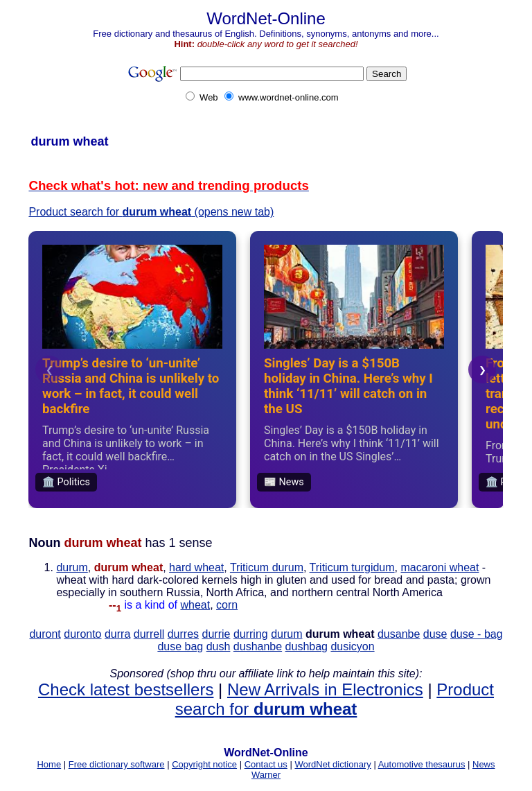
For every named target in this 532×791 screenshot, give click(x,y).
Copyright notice (204, 764)
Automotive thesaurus (422, 764)
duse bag (180, 646)
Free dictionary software (117, 764)
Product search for (335, 699)
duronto (82, 634)
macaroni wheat (440, 567)
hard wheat (196, 567)
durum (72, 567)
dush (219, 646)
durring (251, 634)
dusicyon (352, 646)
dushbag (307, 646)
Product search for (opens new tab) (151, 212)
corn (227, 605)
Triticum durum (267, 567)
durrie (216, 634)
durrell (149, 634)
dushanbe (258, 646)
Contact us (266, 764)
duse (435, 634)
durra (117, 634)
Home (49, 764)
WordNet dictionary (332, 764)
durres (183, 634)
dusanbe (399, 634)
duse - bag (477, 634)
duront (45, 634)
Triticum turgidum (352, 567)
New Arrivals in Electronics (325, 689)
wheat (195, 605)
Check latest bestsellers (126, 689)
